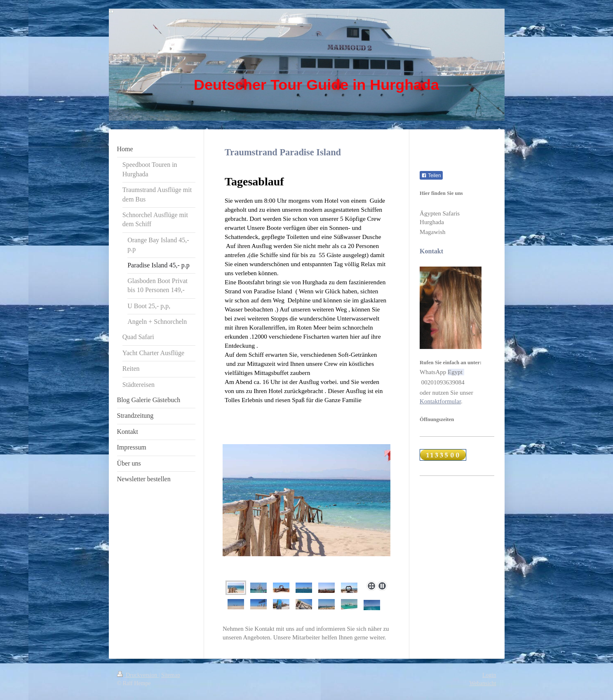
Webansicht (483, 683)
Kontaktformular (440, 401)
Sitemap (171, 675)
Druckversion (138, 675)
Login (489, 675)
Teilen (431, 176)
